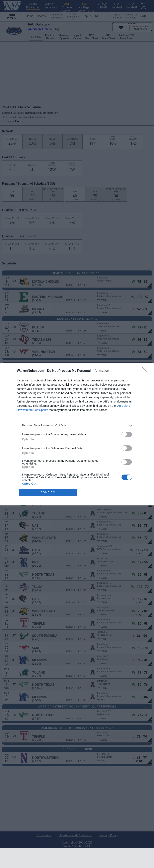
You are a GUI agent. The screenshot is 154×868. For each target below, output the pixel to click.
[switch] (127, 434)
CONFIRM (48, 492)
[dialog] (77, 434)
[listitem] (77, 425)
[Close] (146, 371)
